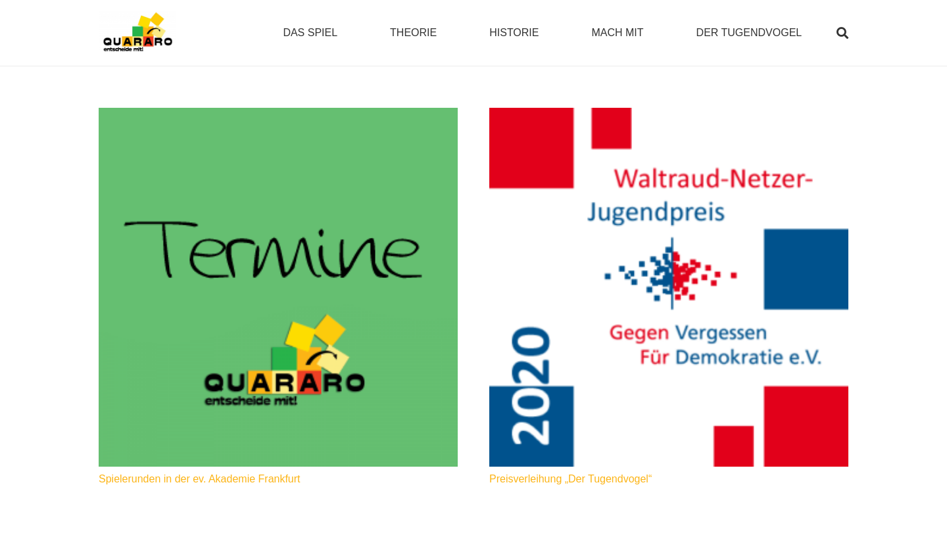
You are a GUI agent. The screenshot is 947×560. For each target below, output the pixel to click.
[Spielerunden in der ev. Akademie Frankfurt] (278, 287)
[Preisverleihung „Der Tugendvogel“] (669, 287)
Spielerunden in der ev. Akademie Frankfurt (200, 479)
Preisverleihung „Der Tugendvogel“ (571, 479)
